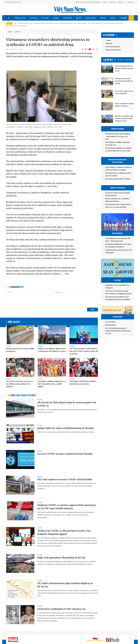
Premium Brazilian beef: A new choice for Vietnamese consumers (119, 250)
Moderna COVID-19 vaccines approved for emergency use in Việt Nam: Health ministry (67, 507)
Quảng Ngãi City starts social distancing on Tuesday (66, 428)
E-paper (109, 35)
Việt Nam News (70, 10)
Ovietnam (113, 2)
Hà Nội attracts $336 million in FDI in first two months (118, 174)
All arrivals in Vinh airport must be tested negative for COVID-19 (67, 404)
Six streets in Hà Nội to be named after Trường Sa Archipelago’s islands (118, 300)
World (113, 18)
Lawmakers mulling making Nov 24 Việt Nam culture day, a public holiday (52, 384)
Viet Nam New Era (24, 23)
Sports (79, 18)
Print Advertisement (113, 47)
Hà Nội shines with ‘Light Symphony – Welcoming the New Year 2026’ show (118, 136)
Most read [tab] (125, 60)
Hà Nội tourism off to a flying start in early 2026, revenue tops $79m (118, 206)
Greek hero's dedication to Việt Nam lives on (61, 609)
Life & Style (67, 18)
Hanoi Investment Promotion (64, 23)
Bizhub (105, 2)
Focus (9, 23)
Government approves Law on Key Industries (124, 92)
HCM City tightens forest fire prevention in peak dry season (124, 68)
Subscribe (109, 43)
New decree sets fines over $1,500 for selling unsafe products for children (19, 384)
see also (14, 322)
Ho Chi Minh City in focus (112, 23)
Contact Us (130, 2)
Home (10, 32)
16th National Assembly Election (17, 26)
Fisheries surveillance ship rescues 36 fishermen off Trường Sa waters (52, 350)
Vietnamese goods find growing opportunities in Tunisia (124, 81)
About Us (121, 2)
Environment (91, 18)
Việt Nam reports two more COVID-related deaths (65, 479)
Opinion (103, 18)
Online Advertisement (113, 50)
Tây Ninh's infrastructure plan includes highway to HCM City (65, 585)
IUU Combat (95, 23)
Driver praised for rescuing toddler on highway (20, 350)
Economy (34, 18)
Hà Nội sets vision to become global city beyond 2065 (117, 194)
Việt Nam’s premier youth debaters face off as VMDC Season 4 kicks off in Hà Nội (84, 351)
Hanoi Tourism (82, 23)
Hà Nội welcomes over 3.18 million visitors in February (117, 200)
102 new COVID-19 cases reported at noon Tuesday (65, 454)
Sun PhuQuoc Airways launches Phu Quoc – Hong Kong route (118, 244)
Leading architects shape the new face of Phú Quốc (119, 256)
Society (56, 18)
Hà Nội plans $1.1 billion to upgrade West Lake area (117, 144)
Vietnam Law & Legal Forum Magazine (88, 2)
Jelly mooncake (111, 346)
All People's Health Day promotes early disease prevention (83, 382)
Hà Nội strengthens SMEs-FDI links (118, 179)
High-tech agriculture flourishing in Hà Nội (61, 557)
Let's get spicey (111, 343)
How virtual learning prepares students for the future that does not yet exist (118, 352)
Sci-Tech (45, 18)
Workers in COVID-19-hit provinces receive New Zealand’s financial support (64, 532)
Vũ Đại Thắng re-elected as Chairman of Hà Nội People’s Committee (118, 169)
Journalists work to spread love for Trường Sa (117, 294)
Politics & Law (20, 18)
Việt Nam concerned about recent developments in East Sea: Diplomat (118, 306)
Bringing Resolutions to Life (42, 23)
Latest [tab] (108, 60)
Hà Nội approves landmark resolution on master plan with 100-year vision (118, 149)
